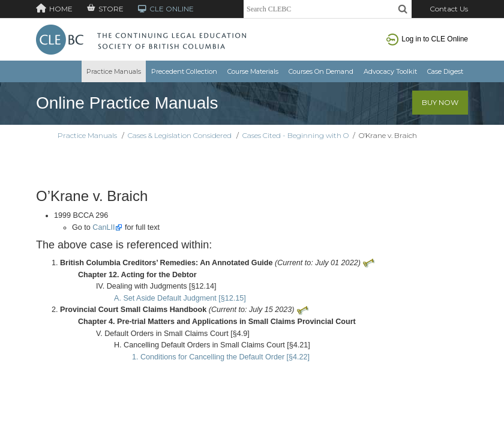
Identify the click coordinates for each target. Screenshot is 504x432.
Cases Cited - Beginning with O (295, 135)
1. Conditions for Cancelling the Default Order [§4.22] (221, 357)
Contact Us (449, 9)
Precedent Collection (184, 71)
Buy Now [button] (440, 102)
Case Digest (445, 71)
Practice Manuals (114, 71)
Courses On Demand (321, 71)
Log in (427, 39)
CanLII (103, 227)
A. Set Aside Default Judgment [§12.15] (180, 298)
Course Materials (253, 71)
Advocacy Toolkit (390, 71)
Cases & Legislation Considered (180, 135)
